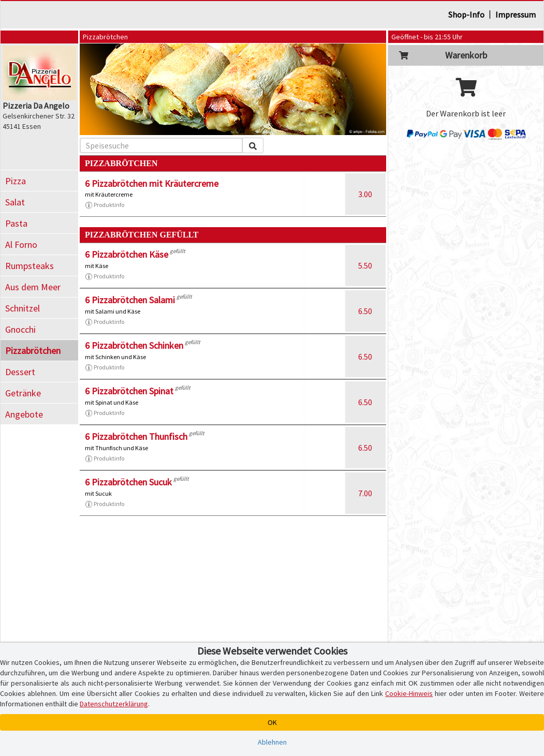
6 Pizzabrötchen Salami (130, 300)
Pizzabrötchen (33, 351)
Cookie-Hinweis (409, 693)
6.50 (365, 311)
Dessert (20, 372)
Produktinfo (105, 205)
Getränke (23, 393)
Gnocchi (20, 329)
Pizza (16, 181)
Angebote (24, 414)
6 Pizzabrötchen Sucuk (128, 482)
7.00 (365, 493)
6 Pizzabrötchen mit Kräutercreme (152, 183)
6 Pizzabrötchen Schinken (134, 345)
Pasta (16, 223)
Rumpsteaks (30, 266)
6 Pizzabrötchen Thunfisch (136, 436)
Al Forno (21, 244)
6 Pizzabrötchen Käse (127, 254)
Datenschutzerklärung (114, 704)
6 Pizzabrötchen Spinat (129, 391)
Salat (15, 202)
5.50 (365, 265)
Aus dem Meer (33, 287)
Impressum (516, 14)
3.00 (365, 194)
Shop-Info (466, 14)
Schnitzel (23, 308)
